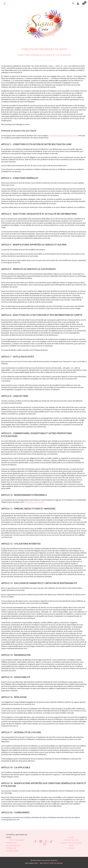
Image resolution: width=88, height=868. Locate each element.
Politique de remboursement (13, 847)
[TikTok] (51, 844)
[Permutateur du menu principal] (5, 4)
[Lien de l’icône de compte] (78, 4)
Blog (71, 847)
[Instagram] (46, 844)
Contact (71, 850)
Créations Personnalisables (71, 845)
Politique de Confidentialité (34, 507)
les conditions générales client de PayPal (63, 140)
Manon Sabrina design (53, 863)
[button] (73, 4)
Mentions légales (17, 844)
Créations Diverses (71, 842)
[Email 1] (45, 846)
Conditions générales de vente (16, 840)
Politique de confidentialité (17, 851)
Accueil (71, 840)
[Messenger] (41, 844)
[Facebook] (35, 844)
